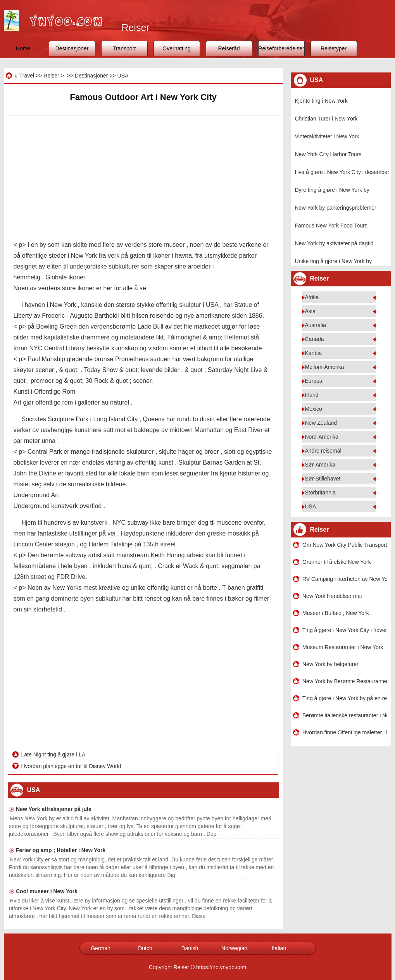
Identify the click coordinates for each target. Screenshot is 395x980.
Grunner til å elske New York (337, 562)
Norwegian (234, 948)
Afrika (312, 297)
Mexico (314, 409)
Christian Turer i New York (326, 119)
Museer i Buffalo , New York (336, 613)
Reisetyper (334, 48)
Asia (310, 311)
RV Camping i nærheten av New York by (345, 579)
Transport (124, 48)
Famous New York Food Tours (331, 226)
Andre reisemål (323, 451)
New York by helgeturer (330, 664)
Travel (27, 76)
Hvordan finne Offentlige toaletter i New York (345, 732)
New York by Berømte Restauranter (345, 681)
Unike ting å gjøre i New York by (333, 261)
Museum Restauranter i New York (343, 647)
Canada (315, 339)
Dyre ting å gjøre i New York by (332, 190)
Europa (314, 381)
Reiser (51, 76)
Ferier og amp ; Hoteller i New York (61, 850)
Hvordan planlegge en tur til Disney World (72, 766)
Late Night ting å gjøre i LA (54, 754)
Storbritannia (320, 493)
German (101, 948)
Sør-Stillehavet (323, 479)
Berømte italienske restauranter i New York (345, 715)
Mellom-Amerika (325, 367)
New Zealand (321, 423)
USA (123, 76)
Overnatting (176, 48)
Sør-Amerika (320, 465)
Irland (312, 395)
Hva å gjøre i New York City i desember (342, 172)
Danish (190, 948)
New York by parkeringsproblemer (336, 208)
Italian (279, 948)
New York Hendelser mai (332, 596)
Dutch (145, 948)
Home (23, 48)
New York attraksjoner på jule (54, 809)
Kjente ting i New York (321, 101)
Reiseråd (229, 48)
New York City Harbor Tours (328, 154)
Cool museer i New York (47, 891)
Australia (316, 325)
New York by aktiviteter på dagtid (334, 243)
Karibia (314, 353)
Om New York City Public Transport (345, 545)
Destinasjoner (72, 48)
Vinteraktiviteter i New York (327, 136)
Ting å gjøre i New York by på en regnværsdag (345, 698)
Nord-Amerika (322, 437)
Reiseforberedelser (281, 48)
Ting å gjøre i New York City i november (345, 630)
